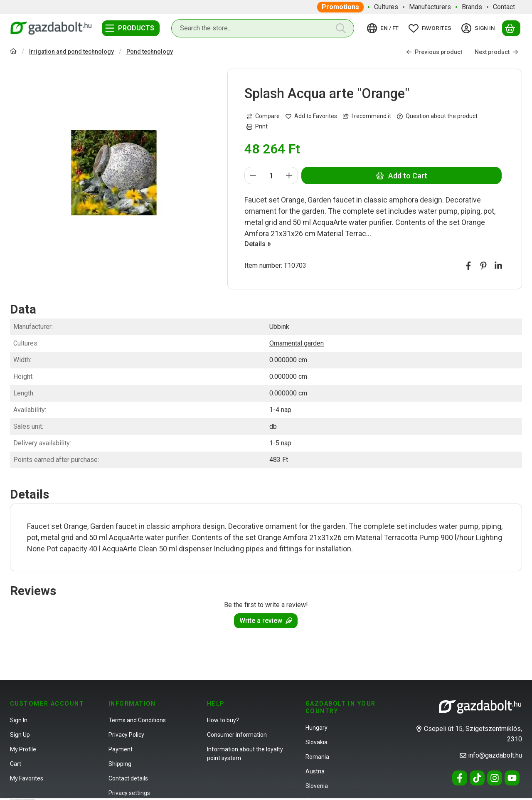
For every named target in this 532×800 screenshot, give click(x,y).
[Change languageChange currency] (384, 28)
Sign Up (20, 735)
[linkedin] (498, 266)
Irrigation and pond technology (71, 52)
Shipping (120, 764)
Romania (317, 757)
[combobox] (263, 28)
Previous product (434, 52)
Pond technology (150, 52)
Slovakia (316, 742)
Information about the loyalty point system (245, 754)
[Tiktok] (477, 778)
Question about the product (437, 116)
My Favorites (27, 778)
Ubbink (279, 327)
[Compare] (263, 116)
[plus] (290, 176)
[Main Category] (13, 52)
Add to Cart (402, 176)
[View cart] (511, 28)
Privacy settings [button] (129, 793)
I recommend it (367, 116)
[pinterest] (483, 266)
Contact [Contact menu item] (504, 7)
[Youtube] (512, 778)
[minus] (253, 176)
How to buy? (223, 720)
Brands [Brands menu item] (472, 7)
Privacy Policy (126, 735)
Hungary (316, 728)
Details (258, 244)
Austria (315, 771)
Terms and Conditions (137, 720)
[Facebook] (460, 778)
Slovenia (317, 786)
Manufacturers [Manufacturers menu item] (430, 7)
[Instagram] (495, 778)
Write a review (266, 621)
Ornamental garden (297, 343)
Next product (496, 52)
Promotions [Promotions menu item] (340, 7)
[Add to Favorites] (311, 116)
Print (257, 126)
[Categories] (131, 28)
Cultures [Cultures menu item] (386, 7)
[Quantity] (271, 176)
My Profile (23, 749)
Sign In (19, 720)
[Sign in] (479, 28)
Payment (121, 749)
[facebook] (468, 266)
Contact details (128, 778)
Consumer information (237, 735)
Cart (16, 764)
